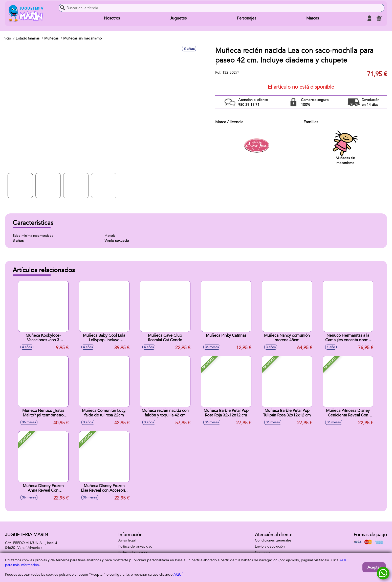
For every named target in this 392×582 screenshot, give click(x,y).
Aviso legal (127, 540)
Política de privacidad (135, 546)
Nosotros (112, 18)
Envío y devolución (270, 546)
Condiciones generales (273, 540)
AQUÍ (178, 575)
